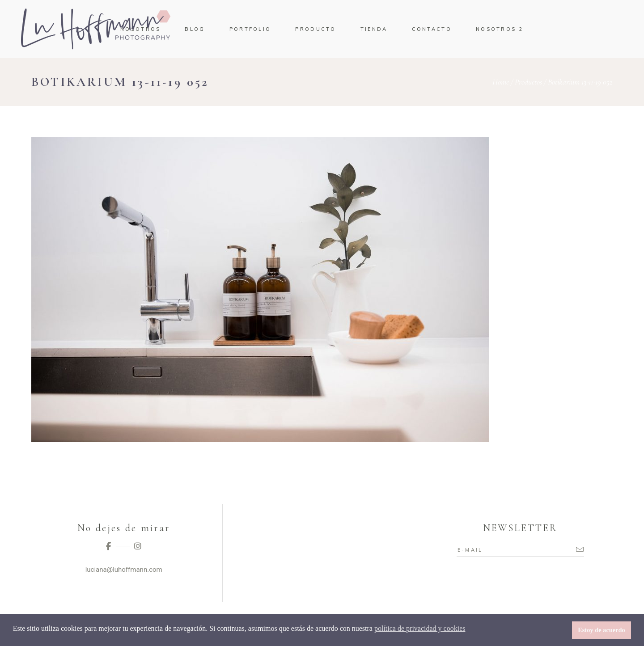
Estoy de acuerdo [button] (602, 630)
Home (501, 82)
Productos (528, 82)
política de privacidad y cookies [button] (420, 628)
